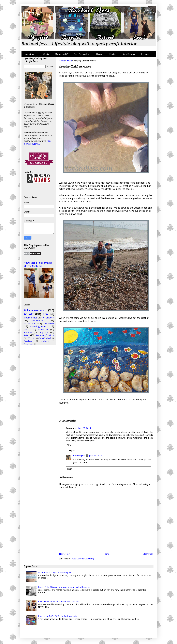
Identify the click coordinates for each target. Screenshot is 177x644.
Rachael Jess (79, 456)
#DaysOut (29, 323)
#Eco (26, 329)
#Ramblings (31, 318)
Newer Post (65, 554)
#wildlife (45, 341)
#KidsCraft (43, 330)
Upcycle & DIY (63, 54)
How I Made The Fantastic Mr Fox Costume (38, 264)
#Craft (29, 314)
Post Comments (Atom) (83, 559)
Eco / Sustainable (82, 54)
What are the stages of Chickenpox (54, 573)
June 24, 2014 (95, 456)
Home (62, 61)
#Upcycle (44, 332)
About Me (30, 54)
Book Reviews (129, 54)
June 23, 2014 (84, 428)
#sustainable (28, 344)
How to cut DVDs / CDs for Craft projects (57, 616)
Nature (99, 54)
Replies (72, 450)
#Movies (28, 332)
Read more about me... (38, 142)
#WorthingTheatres (45, 335)
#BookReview (34, 310)
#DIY (45, 314)
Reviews (144, 54)
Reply (68, 445)
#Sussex (49, 323)
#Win (69, 61)
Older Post (148, 554)
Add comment (67, 477)
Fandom (113, 54)
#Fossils (32, 338)
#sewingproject (39, 326)
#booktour (28, 341)
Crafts (46, 54)
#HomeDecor (39, 320)
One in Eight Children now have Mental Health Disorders (64, 587)
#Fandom (48, 318)
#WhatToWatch (45, 338)
